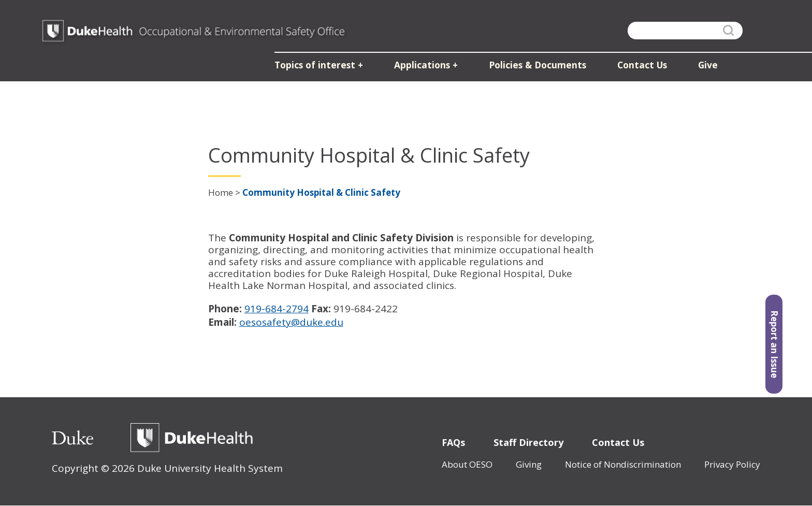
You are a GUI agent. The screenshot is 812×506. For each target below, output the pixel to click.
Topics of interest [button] (320, 67)
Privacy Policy (732, 464)
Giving (529, 464)
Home (221, 192)
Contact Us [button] (640, 67)
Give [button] (705, 67)
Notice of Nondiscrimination (623, 464)
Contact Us (618, 442)
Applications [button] (424, 67)
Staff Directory (528, 442)
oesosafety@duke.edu (291, 322)
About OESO (467, 464)
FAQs (453, 442)
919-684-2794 (277, 309)
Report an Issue (774, 347)
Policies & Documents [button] (538, 67)
